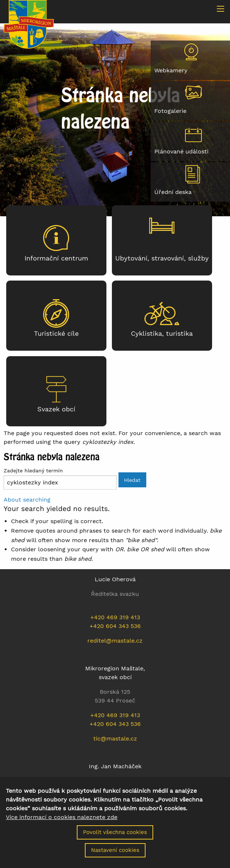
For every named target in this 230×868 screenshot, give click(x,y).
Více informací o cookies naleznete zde (62, 822)
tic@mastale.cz (115, 738)
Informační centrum (56, 258)
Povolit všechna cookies (115, 837)
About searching (27, 500)
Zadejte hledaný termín (33, 471)
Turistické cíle (56, 334)
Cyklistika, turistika (162, 334)
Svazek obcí (56, 409)
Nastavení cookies (115, 855)
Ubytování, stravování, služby (162, 258)
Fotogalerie (170, 111)
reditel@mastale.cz (115, 641)
